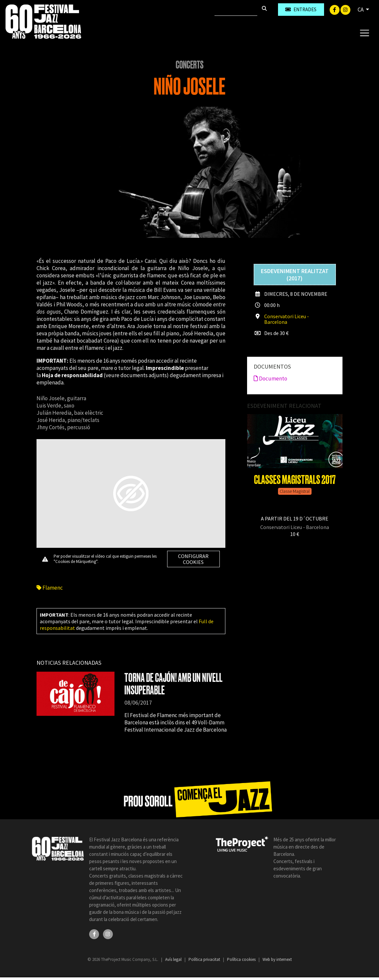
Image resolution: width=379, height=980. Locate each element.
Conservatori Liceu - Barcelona (287, 319)
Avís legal (174, 959)
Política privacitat (205, 959)
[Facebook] (335, 9)
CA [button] (361, 10)
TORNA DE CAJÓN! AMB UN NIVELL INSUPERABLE (173, 684)
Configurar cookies (193, 559)
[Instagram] (345, 9)
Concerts (190, 65)
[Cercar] (236, 10)
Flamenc (50, 588)
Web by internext (277, 959)
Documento (270, 378)
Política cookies (242, 959)
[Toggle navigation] (364, 33)
